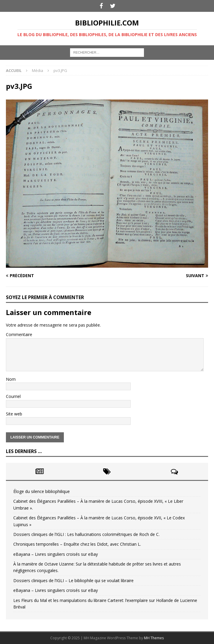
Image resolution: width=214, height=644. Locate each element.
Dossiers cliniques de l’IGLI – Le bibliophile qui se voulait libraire (73, 580)
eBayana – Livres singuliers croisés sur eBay (56, 554)
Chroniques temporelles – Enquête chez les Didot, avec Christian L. (77, 544)
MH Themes (154, 638)
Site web (14, 414)
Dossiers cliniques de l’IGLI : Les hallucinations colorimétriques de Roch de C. (86, 534)
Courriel (13, 396)
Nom (11, 379)
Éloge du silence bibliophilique (42, 491)
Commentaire (19, 334)
